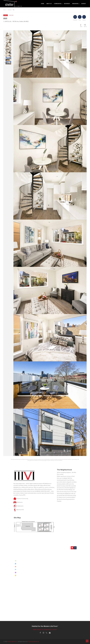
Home (4, 10)
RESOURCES (75, 4)
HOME (42, 4)
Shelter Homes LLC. (12, 642)
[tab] (72, 548)
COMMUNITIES (58, 4)
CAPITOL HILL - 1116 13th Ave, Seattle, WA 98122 (16, 21)
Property (9, 10)
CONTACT (84, 4)
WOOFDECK (67, 4)
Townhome (11, 15)
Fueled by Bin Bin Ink (34, 642)
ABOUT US (49, 4)
